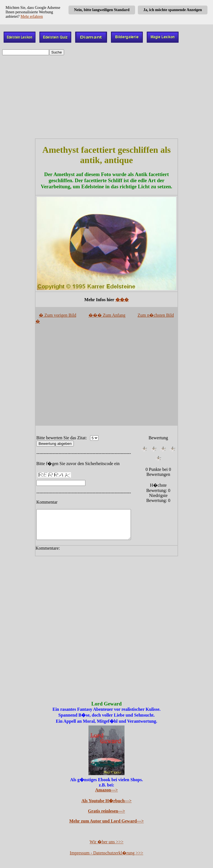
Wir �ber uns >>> (106, 842)
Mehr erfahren (32, 17)
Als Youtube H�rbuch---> (107, 801)
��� (122, 300)
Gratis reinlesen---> (106, 812)
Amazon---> (106, 790)
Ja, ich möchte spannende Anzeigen (173, 10)
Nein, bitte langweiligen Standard (102, 10)
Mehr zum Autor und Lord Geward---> (107, 822)
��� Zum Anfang (107, 315)
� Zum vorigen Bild (58, 315)
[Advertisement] (106, 97)
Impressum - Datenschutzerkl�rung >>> (107, 853)
